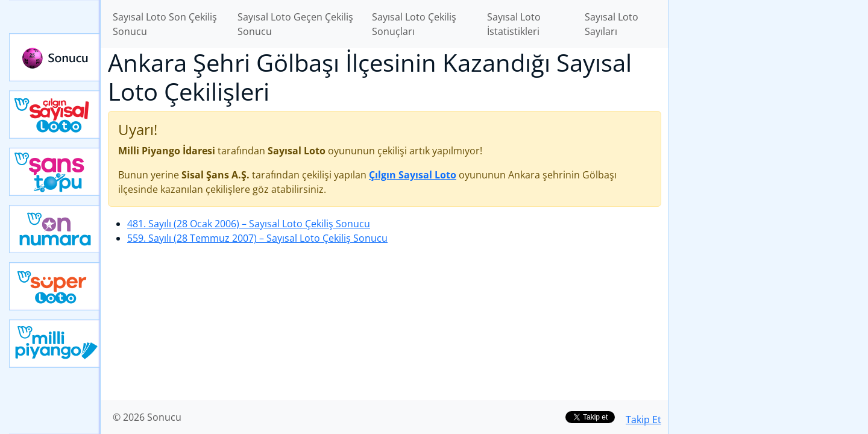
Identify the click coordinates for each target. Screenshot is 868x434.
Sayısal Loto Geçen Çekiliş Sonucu (295, 24)
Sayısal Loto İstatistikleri (514, 24)
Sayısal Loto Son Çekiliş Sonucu (165, 24)
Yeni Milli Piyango (55, 344)
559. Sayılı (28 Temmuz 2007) (257, 238)
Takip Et (643, 420)
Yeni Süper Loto (55, 286)
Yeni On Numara (55, 229)
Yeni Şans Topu (55, 172)
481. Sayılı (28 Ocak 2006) (249, 224)
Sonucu (55, 57)
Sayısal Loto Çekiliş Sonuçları (414, 24)
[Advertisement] (769, 190)
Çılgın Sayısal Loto (55, 115)
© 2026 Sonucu (147, 417)
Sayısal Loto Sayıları (612, 24)
